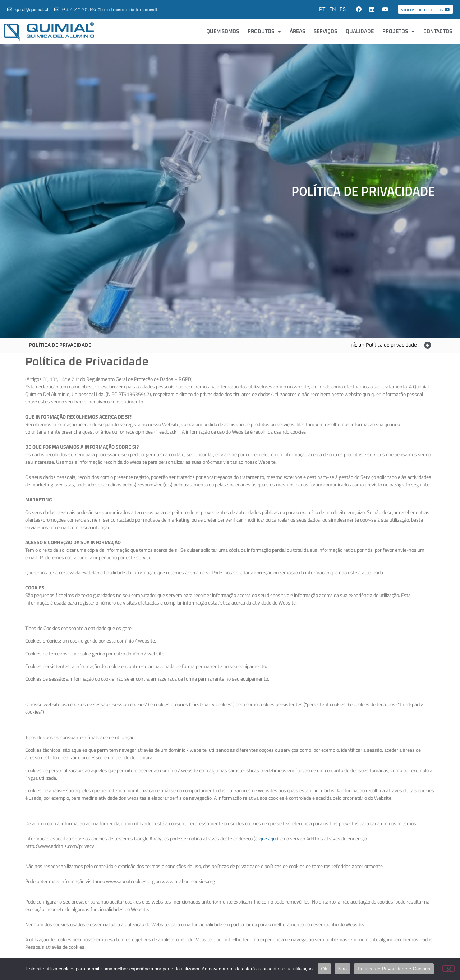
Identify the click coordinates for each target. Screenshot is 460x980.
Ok (324, 969)
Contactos (438, 32)
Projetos (399, 32)
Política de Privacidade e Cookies (394, 969)
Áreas (297, 32)
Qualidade (360, 32)
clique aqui (266, 838)
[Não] (448, 969)
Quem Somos (223, 32)
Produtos (264, 32)
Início (355, 345)
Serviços (325, 32)
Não (343, 969)
